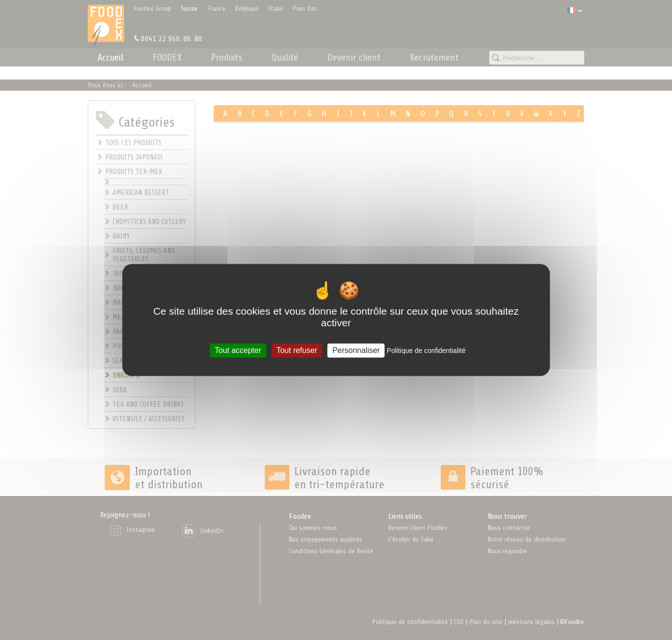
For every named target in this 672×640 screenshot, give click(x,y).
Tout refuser (297, 350)
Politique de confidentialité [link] (426, 351)
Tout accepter (238, 350)
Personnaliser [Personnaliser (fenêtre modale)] (356, 350)
